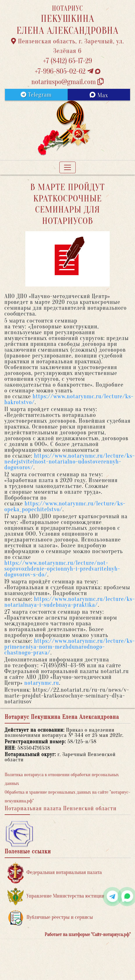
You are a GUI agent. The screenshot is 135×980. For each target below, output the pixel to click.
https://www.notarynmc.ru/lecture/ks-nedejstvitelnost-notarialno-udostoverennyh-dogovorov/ (70, 462)
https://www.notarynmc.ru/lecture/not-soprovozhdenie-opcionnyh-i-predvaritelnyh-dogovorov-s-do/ (62, 569)
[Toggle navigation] (67, 167)
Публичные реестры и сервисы (50, 918)
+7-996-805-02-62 (67, 71)
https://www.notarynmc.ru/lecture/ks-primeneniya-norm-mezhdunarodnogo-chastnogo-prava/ (70, 647)
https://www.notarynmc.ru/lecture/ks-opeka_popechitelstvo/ (65, 506)
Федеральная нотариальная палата (55, 873)
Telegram (36, 95)
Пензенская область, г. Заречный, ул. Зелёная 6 (68, 46)
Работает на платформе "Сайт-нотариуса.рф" (88, 935)
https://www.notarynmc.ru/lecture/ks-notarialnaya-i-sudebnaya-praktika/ (70, 602)
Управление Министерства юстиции (56, 896)
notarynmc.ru (41, 683)
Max (99, 95)
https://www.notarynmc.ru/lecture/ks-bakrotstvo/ (69, 399)
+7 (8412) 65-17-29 (67, 61)
